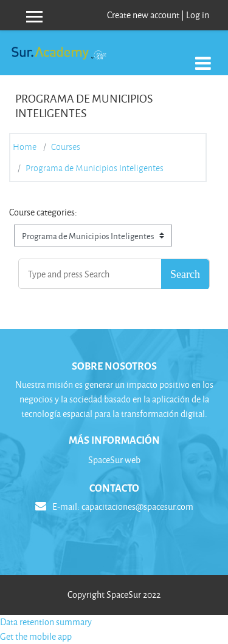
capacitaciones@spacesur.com (137, 507)
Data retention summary (46, 622)
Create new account (143, 15)
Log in (198, 15)
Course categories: (43, 212)
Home (25, 147)
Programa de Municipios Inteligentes (95, 168)
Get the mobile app (36, 636)
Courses (66, 147)
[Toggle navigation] (203, 57)
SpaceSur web (114, 460)
